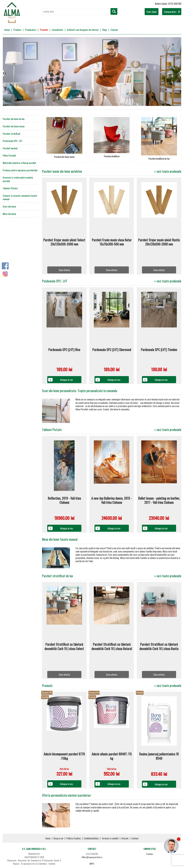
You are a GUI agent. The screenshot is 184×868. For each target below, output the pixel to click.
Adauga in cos (66, 380)
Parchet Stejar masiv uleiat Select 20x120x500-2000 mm (64, 242)
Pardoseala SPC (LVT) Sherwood (112, 350)
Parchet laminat (10, 148)
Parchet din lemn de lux (14, 119)
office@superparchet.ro (92, 857)
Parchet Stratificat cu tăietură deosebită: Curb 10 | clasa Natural (112, 647)
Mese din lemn (9, 214)
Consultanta (57, 30)
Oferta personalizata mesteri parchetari (66, 795)
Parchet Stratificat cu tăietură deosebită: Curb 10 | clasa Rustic (159, 647)
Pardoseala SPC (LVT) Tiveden (159, 350)
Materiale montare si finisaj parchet (19, 163)
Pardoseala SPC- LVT (13, 141)
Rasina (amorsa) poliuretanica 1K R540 (159, 756)
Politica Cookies (74, 838)
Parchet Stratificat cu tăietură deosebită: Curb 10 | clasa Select (64, 647)
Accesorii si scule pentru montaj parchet (18, 179)
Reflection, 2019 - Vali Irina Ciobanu (64, 500)
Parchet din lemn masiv (14, 126)
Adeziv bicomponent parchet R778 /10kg (64, 756)
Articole (125, 838)
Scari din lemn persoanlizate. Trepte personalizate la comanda (80, 391)
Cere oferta (64, 270)
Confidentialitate (91, 838)
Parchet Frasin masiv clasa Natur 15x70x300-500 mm (112, 242)
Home (7, 30)
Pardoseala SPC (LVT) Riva (64, 350)
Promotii (44, 30)
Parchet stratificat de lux (159, 159)
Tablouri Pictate (10, 188)
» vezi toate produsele (168, 171)
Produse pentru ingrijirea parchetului (20, 170)
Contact (114, 30)
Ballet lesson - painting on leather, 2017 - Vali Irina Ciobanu (159, 500)
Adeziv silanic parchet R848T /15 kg (112, 756)
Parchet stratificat (11, 134)
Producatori (31, 30)
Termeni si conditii (110, 838)
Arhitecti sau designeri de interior (83, 30)
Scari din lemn (9, 206)
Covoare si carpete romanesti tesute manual (20, 197)
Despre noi (58, 838)
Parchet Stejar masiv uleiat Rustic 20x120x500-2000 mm (159, 242)
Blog (105, 30)
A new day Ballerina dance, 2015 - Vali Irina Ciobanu (112, 500)
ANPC (92, 864)
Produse (17, 30)
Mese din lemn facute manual (60, 539)
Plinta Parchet (9, 155)
